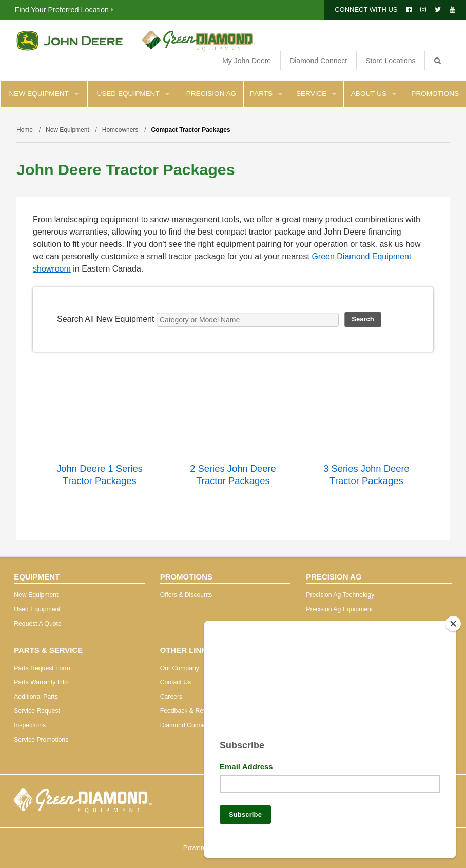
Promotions (435, 94)
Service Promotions (41, 740)
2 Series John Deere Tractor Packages (233, 475)
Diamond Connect (318, 61)
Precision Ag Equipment (339, 609)
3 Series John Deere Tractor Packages (366, 475)
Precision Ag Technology (340, 595)
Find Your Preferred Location (64, 10)
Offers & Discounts (186, 595)
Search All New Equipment (105, 319)
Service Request (37, 711)
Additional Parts (36, 697)
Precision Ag (211, 94)
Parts (266, 94)
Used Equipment (133, 94)
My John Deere (247, 61)
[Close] (453, 620)
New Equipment (44, 94)
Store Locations (390, 61)
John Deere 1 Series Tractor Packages (100, 475)
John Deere (70, 41)
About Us (374, 94)
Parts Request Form (42, 668)
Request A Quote (38, 624)
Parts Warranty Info (41, 682)
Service (316, 94)
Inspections (30, 725)
